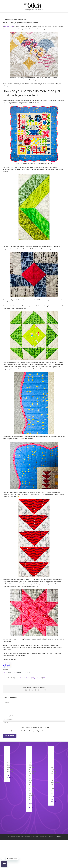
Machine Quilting (31, 678)
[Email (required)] (34, 719)
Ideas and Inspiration (20, 678)
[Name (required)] (34, 716)
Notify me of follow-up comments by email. (36, 727)
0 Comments (46, 678)
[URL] (34, 723)
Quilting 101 (39, 678)
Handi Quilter (50, 836)
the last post (8, 27)
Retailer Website (58, 836)
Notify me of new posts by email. (32, 731)
